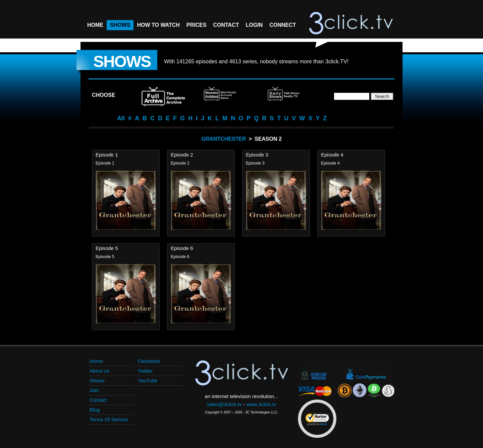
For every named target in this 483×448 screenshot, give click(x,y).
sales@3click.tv (224, 404)
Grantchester (224, 139)
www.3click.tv (261, 404)
